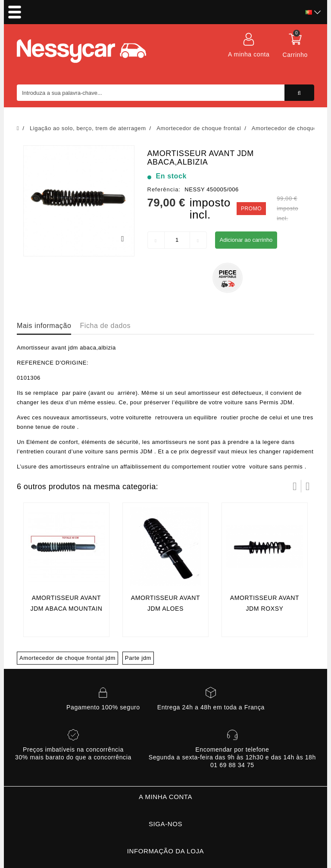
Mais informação (44, 326)
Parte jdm (138, 658)
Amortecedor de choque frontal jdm (67, 658)
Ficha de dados (105, 326)
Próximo (308, 486)
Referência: (164, 189)
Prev (295, 486)
